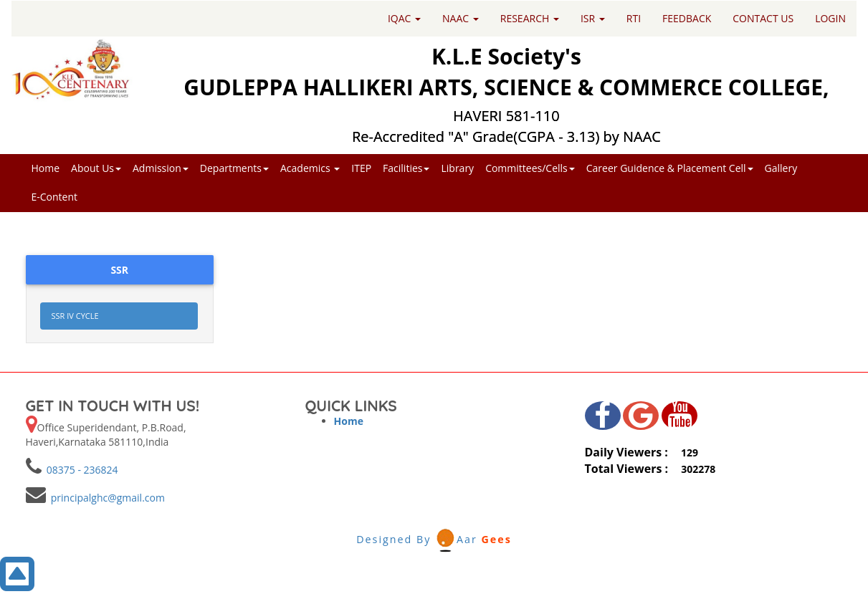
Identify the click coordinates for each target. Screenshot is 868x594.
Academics (310, 168)
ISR (593, 18)
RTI (634, 18)
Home (46, 168)
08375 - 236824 (80, 470)
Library (457, 168)
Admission (161, 168)
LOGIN (830, 18)
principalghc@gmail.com (105, 498)
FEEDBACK (687, 18)
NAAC (461, 18)
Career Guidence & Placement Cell (670, 168)
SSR (119, 270)
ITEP (361, 168)
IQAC (404, 18)
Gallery (781, 168)
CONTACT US (763, 18)
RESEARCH (530, 18)
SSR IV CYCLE (75, 316)
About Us (96, 168)
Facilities (406, 168)
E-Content (55, 197)
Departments (234, 168)
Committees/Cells (530, 168)
